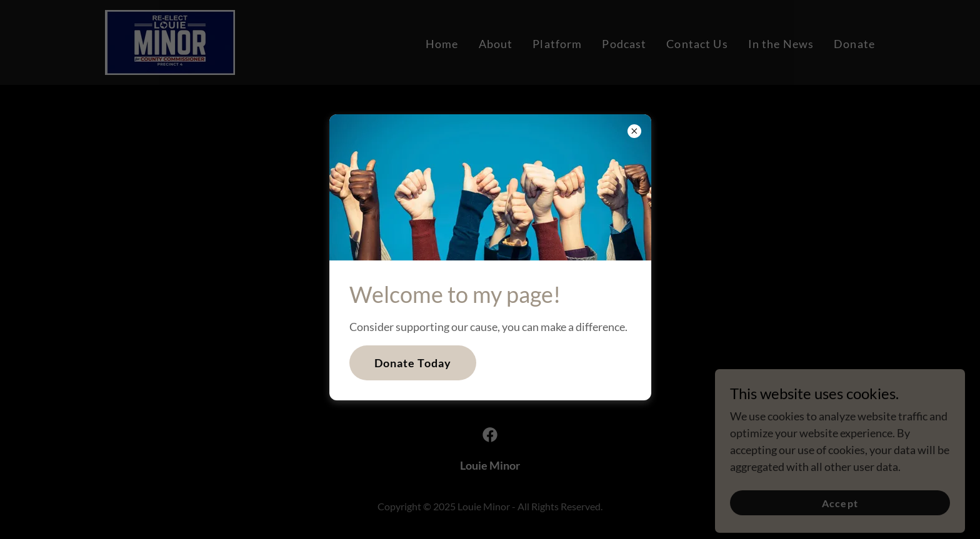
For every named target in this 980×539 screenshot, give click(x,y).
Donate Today (413, 363)
